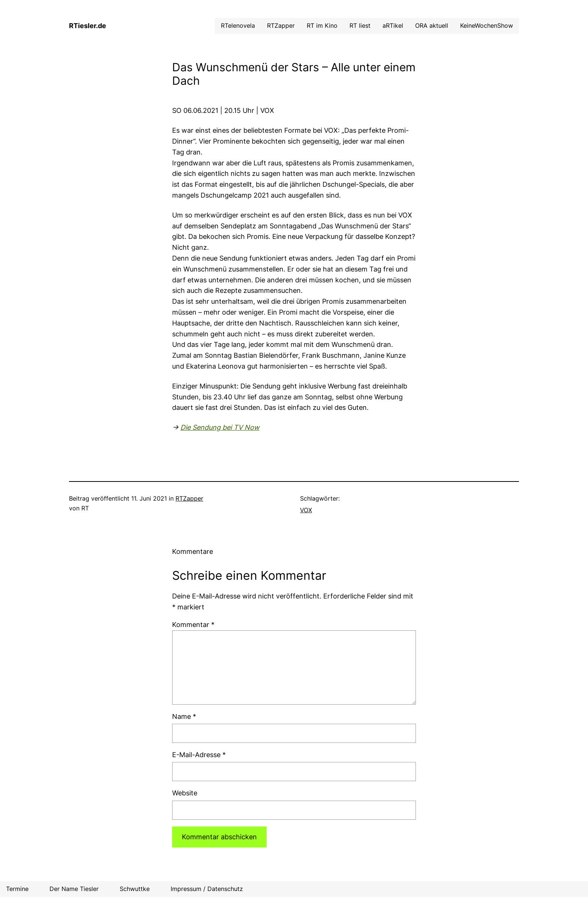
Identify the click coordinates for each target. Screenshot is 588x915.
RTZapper (189, 498)
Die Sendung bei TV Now (220, 427)
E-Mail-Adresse (199, 755)
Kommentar (193, 625)
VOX (306, 510)
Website (185, 793)
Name (184, 716)
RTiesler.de (88, 26)
